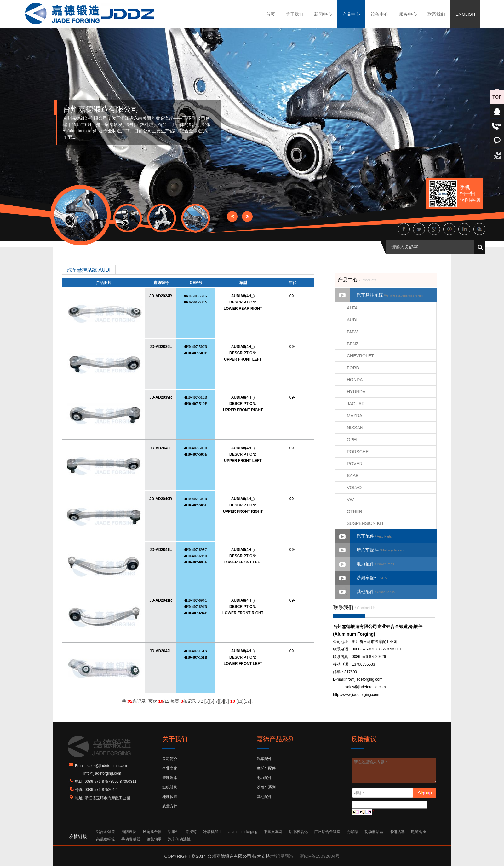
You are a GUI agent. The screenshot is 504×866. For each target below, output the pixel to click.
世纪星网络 (282, 856)
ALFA (352, 308)
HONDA (355, 380)
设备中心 (380, 14)
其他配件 (376, 592)
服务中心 (408, 14)
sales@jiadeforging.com (365, 687)
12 (247, 701)
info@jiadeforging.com (364, 679)
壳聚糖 (352, 832)
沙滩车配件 (372, 578)
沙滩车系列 (266, 787)
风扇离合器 (152, 832)
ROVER (355, 464)
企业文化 (170, 768)
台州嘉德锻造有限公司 (101, 109)
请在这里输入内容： (395, 771)
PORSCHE (358, 452)
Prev (232, 216)
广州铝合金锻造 (327, 832)
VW (350, 499)
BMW (352, 332)
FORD (353, 368)
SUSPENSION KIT (365, 523)
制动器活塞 (374, 832)
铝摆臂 (191, 832)
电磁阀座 (419, 832)
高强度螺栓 (106, 839)
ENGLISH (465, 14)
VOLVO (354, 488)
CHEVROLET (360, 356)
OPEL (353, 440)
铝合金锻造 (106, 832)
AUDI (352, 320)
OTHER (355, 511)
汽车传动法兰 (179, 839)
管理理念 (170, 778)
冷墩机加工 (213, 832)
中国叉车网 (273, 832)
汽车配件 (374, 536)
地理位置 (170, 797)
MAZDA (355, 416)
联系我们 (436, 14)
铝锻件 (174, 832)
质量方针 (170, 806)
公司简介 (170, 759)
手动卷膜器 (131, 839)
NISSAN (355, 428)
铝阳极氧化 (298, 832)
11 (240, 701)
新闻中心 (323, 14)
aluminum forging (243, 832)
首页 (271, 14)
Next (247, 216)
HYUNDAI (357, 392)
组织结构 (170, 787)
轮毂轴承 (154, 839)
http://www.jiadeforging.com (356, 695)
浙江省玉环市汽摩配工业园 (107, 798)
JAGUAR (356, 404)
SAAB (353, 476)
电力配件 (375, 564)
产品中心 (351, 14)
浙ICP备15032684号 (320, 856)
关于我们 (295, 14)
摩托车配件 (381, 550)
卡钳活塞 (397, 832)
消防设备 (129, 832)
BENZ (353, 344)
